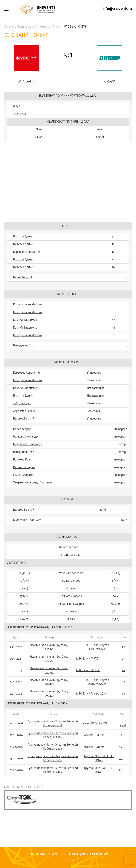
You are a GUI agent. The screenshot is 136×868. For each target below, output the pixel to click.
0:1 (121, 758)
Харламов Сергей (24, 411)
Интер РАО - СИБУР (95, 724)
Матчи (56, 27)
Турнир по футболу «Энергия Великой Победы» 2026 (53, 724)
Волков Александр (25, 437)
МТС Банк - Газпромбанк (92, 694)
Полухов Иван (22, 460)
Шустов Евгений (24, 419)
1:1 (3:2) (123, 724)
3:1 (123, 694)
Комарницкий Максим (27, 305)
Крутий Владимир (25, 320)
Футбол (43, 27)
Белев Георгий (23, 278)
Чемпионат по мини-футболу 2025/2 (49, 647)
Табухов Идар (22, 404)
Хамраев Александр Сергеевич (33, 483)
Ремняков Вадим (24, 468)
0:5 (124, 659)
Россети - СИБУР (93, 735)
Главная (9, 27)
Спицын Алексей (24, 475)
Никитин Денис (23, 237)
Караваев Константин (27, 252)
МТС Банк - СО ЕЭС (88, 671)
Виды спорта (26, 27)
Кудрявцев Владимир (27, 444)
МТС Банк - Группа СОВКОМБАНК (97, 647)
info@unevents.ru (117, 9)
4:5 (124, 682)
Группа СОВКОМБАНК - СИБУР (99, 759)
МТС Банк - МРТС (87, 659)
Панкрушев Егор (24, 346)
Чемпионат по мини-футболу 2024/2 (66, 96)
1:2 (123, 647)
